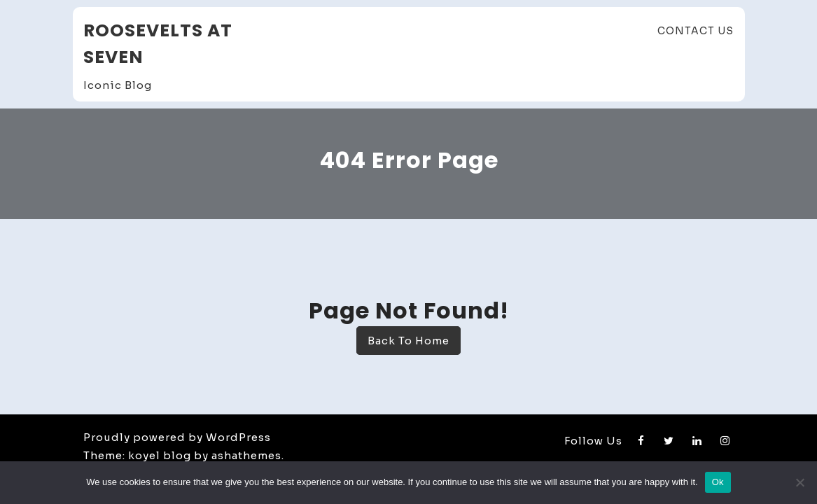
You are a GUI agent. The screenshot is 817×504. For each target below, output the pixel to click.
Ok (718, 482)
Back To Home (408, 341)
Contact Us (696, 31)
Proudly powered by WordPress (177, 437)
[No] (799, 482)
